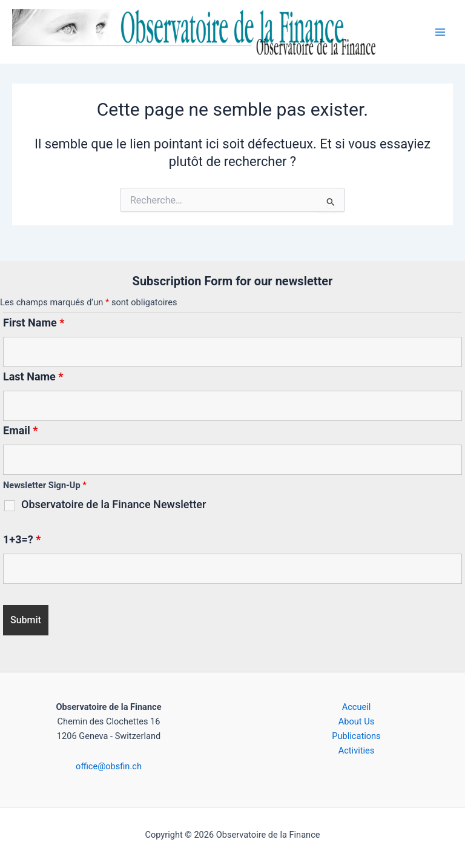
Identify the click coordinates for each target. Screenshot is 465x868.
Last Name (33, 376)
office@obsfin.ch (109, 766)
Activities (357, 750)
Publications (356, 736)
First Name (34, 323)
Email (21, 430)
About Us (356, 721)
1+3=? (22, 539)
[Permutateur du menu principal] (440, 32)
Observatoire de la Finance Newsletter (114, 505)
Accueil (357, 707)
